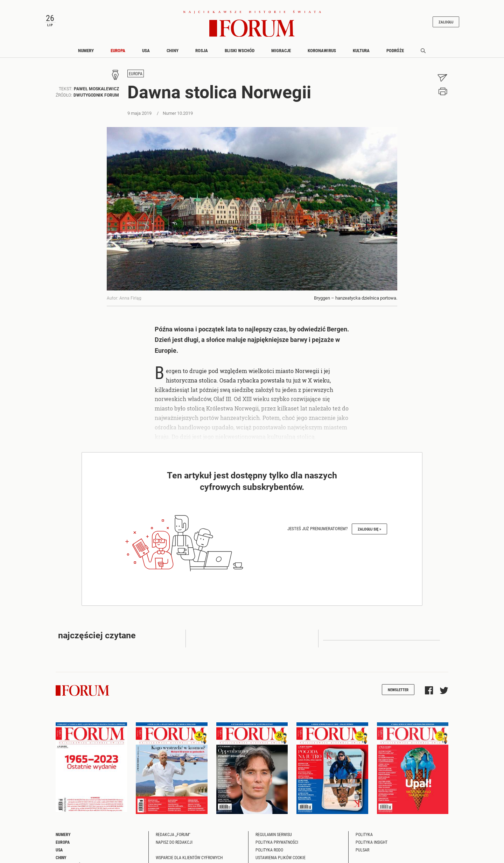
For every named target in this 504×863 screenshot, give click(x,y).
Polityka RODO (269, 853)
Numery (86, 54)
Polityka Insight (372, 845)
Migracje (281, 54)
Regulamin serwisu (274, 837)
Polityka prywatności (277, 845)
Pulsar (362, 853)
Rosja (202, 54)
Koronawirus (322, 54)
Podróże (395, 54)
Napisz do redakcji (174, 845)
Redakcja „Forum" (173, 837)
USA (146, 54)
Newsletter (398, 693)
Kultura (361, 54)
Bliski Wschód (240, 54)
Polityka (364, 837)
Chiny (173, 54)
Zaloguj (440, 23)
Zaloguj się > (369, 532)
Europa (118, 54)
